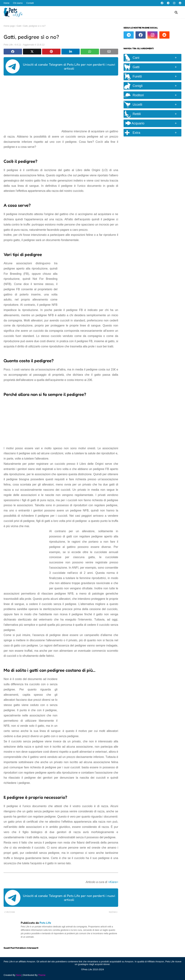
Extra (136, 133)
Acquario (135, 123)
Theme (42, 975)
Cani (136, 58)
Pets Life (8, 45)
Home (7, 3)
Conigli (138, 86)
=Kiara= (113, 882)
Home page (9, 26)
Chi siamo (18, 3)
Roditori (138, 95)
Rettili (137, 114)
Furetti (137, 76)
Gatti (19, 26)
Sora (19, 975)
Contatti (30, 3)
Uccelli (137, 105)
